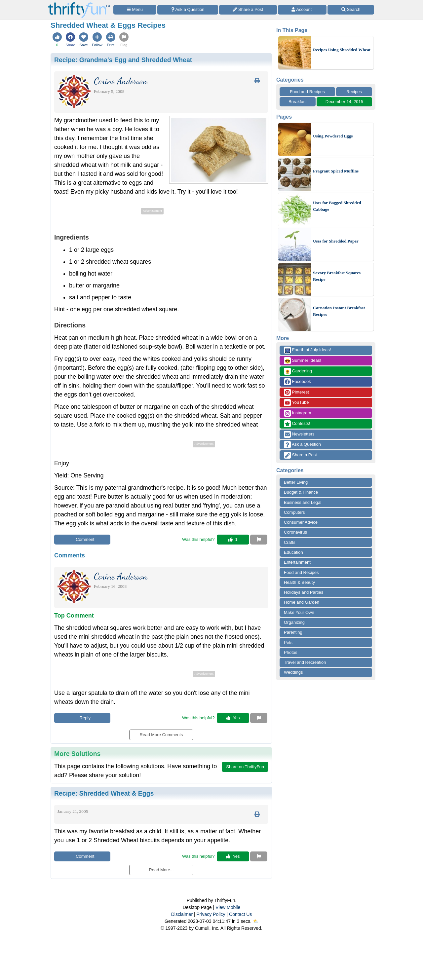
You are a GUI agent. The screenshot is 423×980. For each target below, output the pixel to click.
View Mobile (228, 907)
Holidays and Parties (304, 592)
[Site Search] (351, 10)
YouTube (296, 403)
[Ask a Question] (188, 10)
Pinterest (296, 392)
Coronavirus (295, 532)
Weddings (293, 672)
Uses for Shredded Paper (336, 241)
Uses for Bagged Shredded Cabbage (337, 206)
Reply (82, 718)
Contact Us (240, 914)
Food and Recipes (307, 92)
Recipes (354, 92)
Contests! (297, 424)
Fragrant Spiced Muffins (336, 171)
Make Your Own (299, 612)
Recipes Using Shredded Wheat (342, 50)
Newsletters (299, 434)
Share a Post (300, 455)
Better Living (296, 482)
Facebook (297, 382)
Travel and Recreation (305, 662)
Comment (82, 539)
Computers (294, 512)
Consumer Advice (301, 522)
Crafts (290, 542)
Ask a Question (302, 445)
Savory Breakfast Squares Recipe (337, 276)
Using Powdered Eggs (333, 136)
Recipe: (123, 60)
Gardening (298, 371)
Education (293, 552)
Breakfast (298, 102)
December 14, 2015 (344, 102)
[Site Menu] (135, 10)
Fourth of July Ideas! (307, 350)
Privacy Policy (211, 914)
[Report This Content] (259, 540)
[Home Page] (79, 4)
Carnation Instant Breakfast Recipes (339, 311)
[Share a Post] (248, 10)
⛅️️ (256, 921)
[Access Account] (302, 10)
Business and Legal (303, 502)
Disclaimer (182, 914)
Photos (290, 652)
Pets (288, 642)
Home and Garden (302, 602)
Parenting (293, 632)
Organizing (294, 622)
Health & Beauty (299, 582)
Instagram (297, 413)
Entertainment (297, 562)
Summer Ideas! (303, 361)
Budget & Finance (301, 492)
